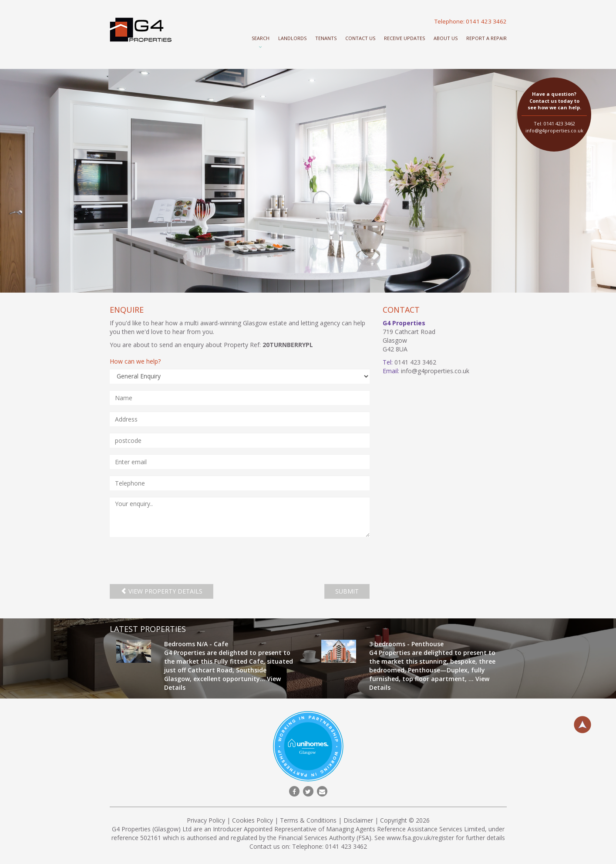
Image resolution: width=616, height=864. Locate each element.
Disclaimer (358, 820)
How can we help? (135, 361)
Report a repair (486, 38)
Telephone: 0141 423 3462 (471, 21)
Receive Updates (404, 38)
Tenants (326, 38)
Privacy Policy (206, 820)
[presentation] (176, 560)
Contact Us (360, 38)
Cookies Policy (252, 820)
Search (261, 38)
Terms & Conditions (308, 820)
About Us (446, 38)
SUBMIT (347, 591)
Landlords (292, 38)
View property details (162, 591)
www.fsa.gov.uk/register (420, 838)
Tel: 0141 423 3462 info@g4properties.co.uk (554, 112)
